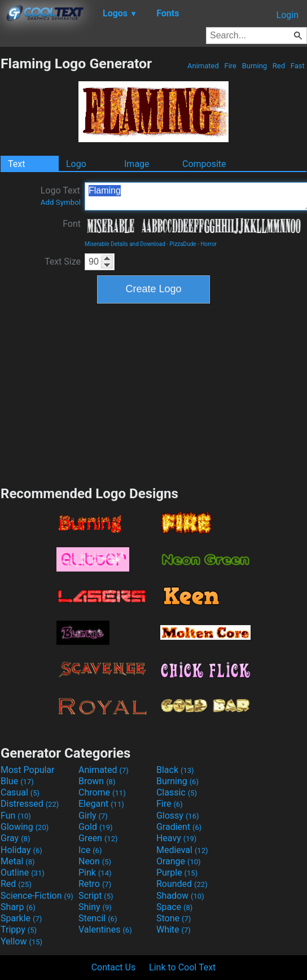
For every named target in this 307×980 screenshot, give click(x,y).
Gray (15, 838)
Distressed (30, 804)
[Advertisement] (153, 393)
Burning (254, 66)
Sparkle (21, 918)
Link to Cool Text (182, 967)
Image (137, 164)
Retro (95, 884)
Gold (96, 827)
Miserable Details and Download (125, 244)
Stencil (98, 918)
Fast (298, 66)
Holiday (21, 850)
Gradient (179, 827)
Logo (76, 164)
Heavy (176, 838)
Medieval (182, 850)
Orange (179, 861)
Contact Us (114, 967)
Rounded (182, 884)
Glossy (178, 816)
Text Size (63, 262)
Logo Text (61, 196)
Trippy (19, 930)
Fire (230, 66)
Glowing (25, 827)
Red (279, 66)
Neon (95, 861)
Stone (174, 918)
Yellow (21, 941)
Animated (203, 66)
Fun (16, 816)
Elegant (101, 804)
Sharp (18, 907)
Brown (97, 781)
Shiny (95, 907)
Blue (17, 781)
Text (16, 164)
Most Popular (28, 770)
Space (174, 907)
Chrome (102, 792)
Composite (204, 164)
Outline (23, 873)
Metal (18, 861)
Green (98, 838)
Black (175, 770)
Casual (20, 792)
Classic (177, 792)
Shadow (180, 896)
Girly (93, 816)
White (174, 930)
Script (96, 896)
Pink (95, 873)
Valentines (105, 930)
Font (72, 224)
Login (288, 15)
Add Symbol (61, 202)
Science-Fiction (37, 896)
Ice (90, 850)
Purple (177, 873)
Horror (209, 244)
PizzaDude (183, 244)
